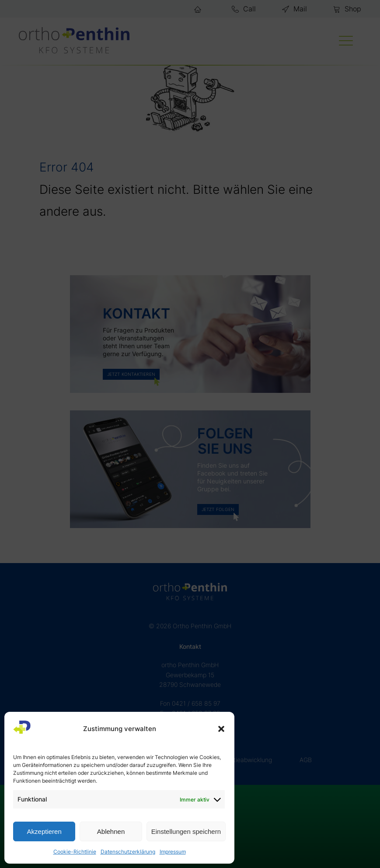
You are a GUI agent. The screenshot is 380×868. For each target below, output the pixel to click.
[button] (221, 729)
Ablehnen (111, 831)
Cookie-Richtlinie (75, 852)
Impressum (173, 852)
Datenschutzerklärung (128, 852)
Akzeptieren (44, 831)
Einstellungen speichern (186, 831)
